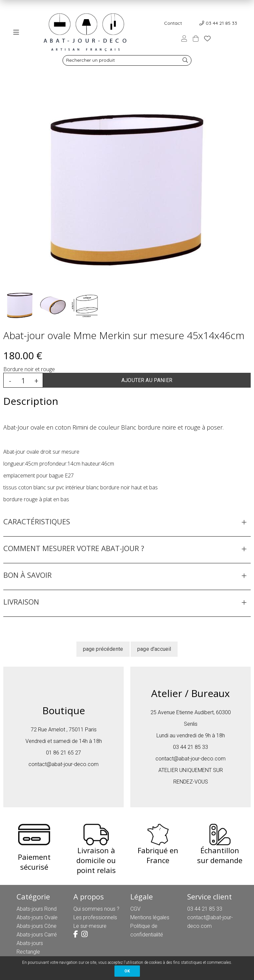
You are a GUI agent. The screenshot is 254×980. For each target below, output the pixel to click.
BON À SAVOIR (27, 575)
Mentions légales (150, 917)
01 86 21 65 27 (63, 753)
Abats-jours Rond (37, 909)
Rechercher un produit (90, 60)
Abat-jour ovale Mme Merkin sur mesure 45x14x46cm (124, 335)
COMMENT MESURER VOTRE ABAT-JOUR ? (74, 548)
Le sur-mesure (90, 926)
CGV (135, 909)
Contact (173, 23)
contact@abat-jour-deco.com (63, 764)
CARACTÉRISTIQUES (37, 521)
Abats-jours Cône (37, 926)
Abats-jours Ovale (37, 917)
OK (127, 971)
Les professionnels (95, 917)
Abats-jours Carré (37, 935)
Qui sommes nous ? (96, 909)
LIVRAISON (21, 602)
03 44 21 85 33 (221, 23)
